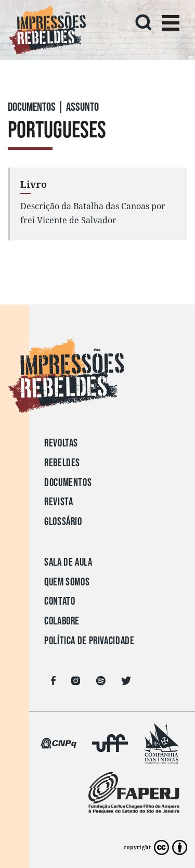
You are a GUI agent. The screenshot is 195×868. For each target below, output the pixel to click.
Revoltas (61, 443)
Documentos (68, 483)
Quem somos (67, 582)
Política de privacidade (89, 641)
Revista (58, 502)
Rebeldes (62, 463)
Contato (60, 601)
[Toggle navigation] (171, 24)
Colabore (62, 621)
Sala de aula (68, 562)
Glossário (63, 522)
